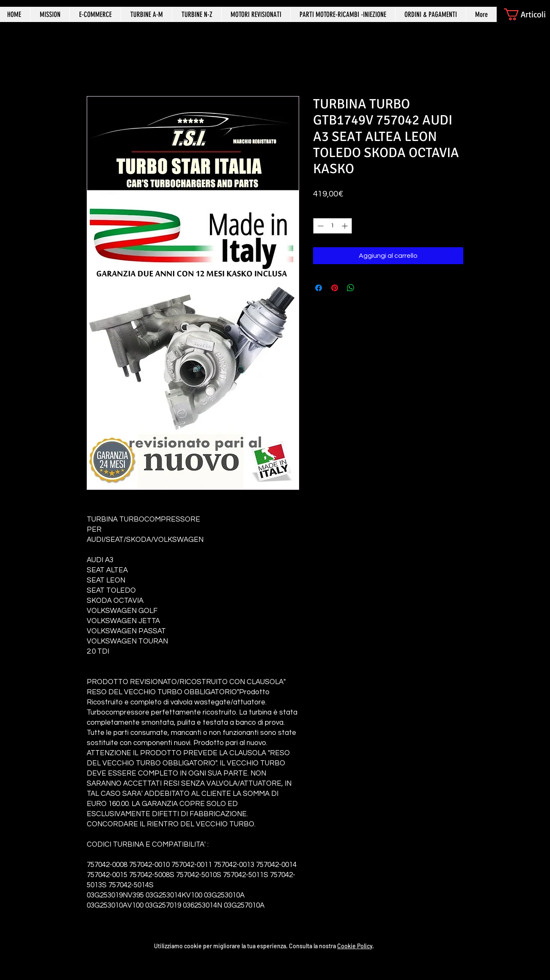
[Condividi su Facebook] (319, 288)
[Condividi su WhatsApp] (351, 288)
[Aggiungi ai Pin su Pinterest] (335, 288)
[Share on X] (367, 288)
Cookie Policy (355, 946)
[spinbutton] (333, 226)
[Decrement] (320, 226)
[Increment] (345, 226)
